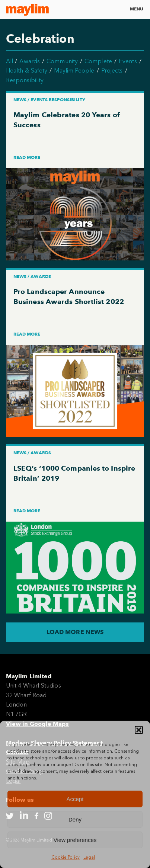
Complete (98, 61)
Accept (75, 799)
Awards (29, 61)
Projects (112, 71)
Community (62, 61)
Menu (137, 9)
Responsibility (25, 80)
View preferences (75, 840)
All (9, 61)
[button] (139, 730)
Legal (89, 857)
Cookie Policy (66, 857)
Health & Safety (27, 71)
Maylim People (74, 71)
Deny (75, 819)
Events (128, 61)
